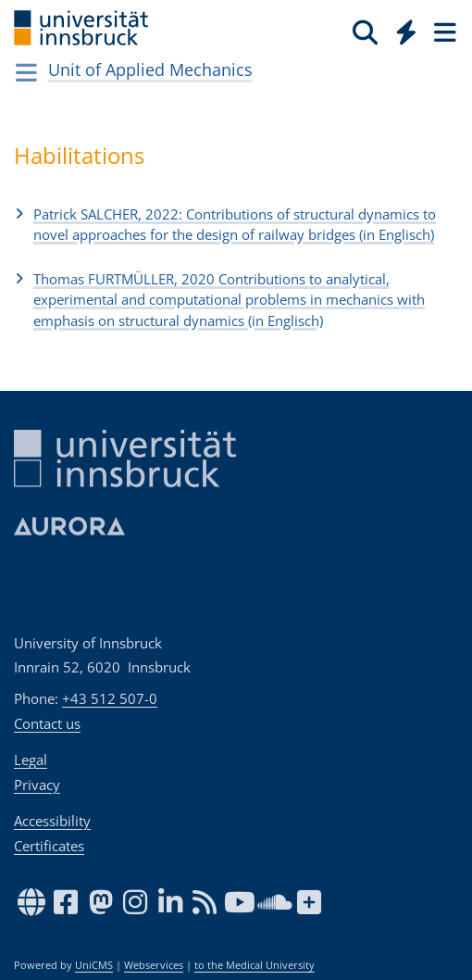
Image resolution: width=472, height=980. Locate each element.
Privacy (37, 785)
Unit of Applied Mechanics (150, 69)
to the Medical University (255, 965)
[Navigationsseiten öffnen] (26, 72)
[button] (236, 224)
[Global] (401, 29)
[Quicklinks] (407, 31)
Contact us (47, 723)
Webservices (154, 965)
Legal (31, 760)
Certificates (49, 846)
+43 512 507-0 (110, 698)
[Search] (365, 31)
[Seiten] (443, 31)
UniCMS (94, 965)
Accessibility (52, 821)
